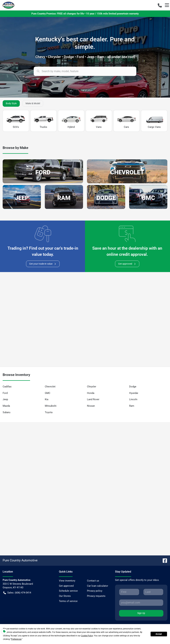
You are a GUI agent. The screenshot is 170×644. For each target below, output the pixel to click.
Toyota (49, 412)
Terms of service (68, 601)
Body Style (11, 103)
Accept (159, 634)
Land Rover (93, 399)
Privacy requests (96, 596)
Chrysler (92, 387)
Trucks (43, 121)
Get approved (127, 264)
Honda (91, 393)
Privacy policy (95, 591)
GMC (48, 393)
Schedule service (68, 591)
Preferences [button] (16, 639)
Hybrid (71, 121)
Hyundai (134, 393)
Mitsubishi (51, 406)
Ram (132, 406)
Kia (47, 399)
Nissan (91, 406)
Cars (127, 121)
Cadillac (7, 387)
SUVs (16, 121)
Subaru (6, 412)
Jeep (5, 399)
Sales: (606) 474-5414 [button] (17, 593)
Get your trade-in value (43, 264)
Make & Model (33, 103)
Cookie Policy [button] (87, 636)
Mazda (6, 406)
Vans (99, 121)
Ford (5, 393)
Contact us (93, 581)
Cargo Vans (154, 121)
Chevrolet (50, 387)
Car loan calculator (98, 586)
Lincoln (133, 399)
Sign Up (141, 613)
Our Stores (65, 596)
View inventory (67, 581)
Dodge (133, 387)
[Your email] (141, 603)
